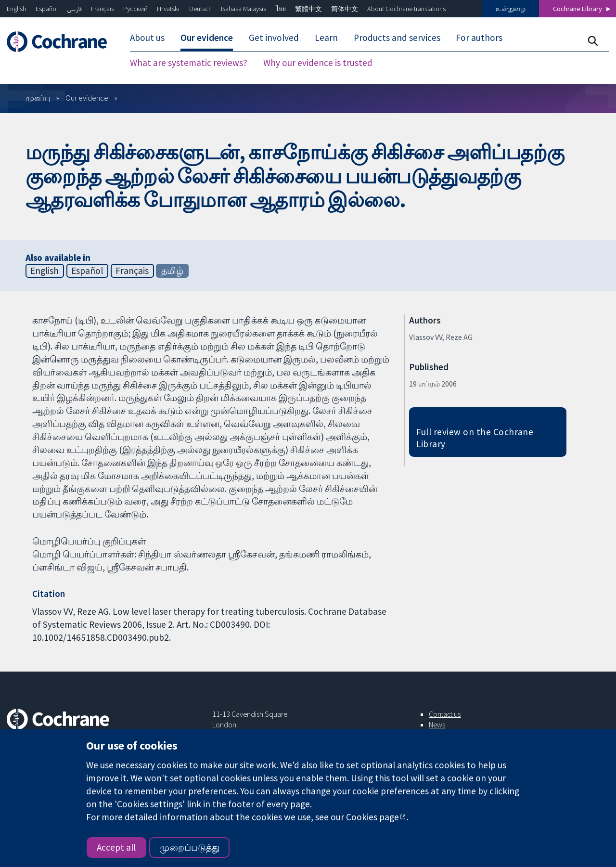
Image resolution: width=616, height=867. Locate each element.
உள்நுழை (511, 9)
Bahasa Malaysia (244, 9)
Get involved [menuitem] (274, 38)
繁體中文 (308, 9)
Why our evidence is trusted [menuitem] (318, 63)
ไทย (281, 9)
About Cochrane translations (406, 9)
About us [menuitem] (147, 38)
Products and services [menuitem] (397, 38)
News (437, 725)
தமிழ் (172, 271)
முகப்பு (38, 98)
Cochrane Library (577, 9)
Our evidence (87, 98)
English (16, 9)
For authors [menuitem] (479, 38)
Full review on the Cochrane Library (475, 438)
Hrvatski (168, 9)
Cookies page (372, 817)
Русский (135, 9)
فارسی (74, 9)
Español (47, 9)
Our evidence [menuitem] (207, 38)
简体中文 (345, 9)
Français (103, 9)
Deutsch (200, 9)
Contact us (445, 714)
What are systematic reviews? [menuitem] (189, 63)
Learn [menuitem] (326, 38)
